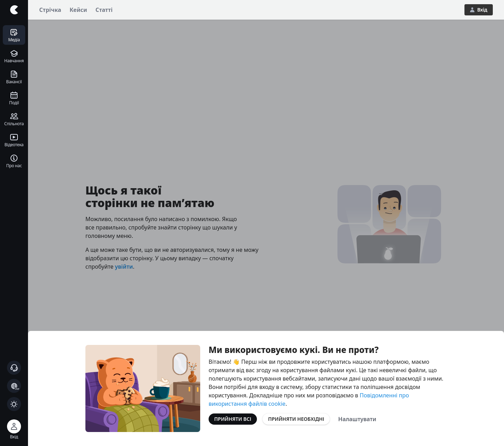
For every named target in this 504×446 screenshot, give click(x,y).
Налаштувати (357, 419)
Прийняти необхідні (296, 419)
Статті (104, 10)
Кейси (78, 10)
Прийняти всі (233, 419)
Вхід (479, 10)
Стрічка (50, 10)
